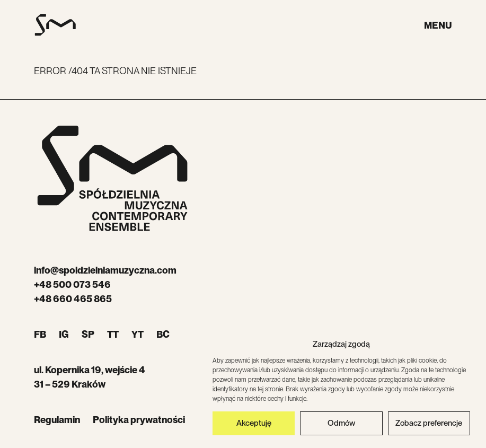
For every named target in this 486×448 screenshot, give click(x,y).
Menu (438, 25)
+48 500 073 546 (72, 284)
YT (138, 334)
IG (64, 334)
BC (163, 334)
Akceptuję (254, 425)
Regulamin (57, 420)
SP (88, 334)
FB (40, 334)
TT (113, 334)
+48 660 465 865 (73, 299)
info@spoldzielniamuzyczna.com (105, 270)
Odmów (341, 425)
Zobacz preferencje (429, 425)
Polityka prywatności (139, 420)
